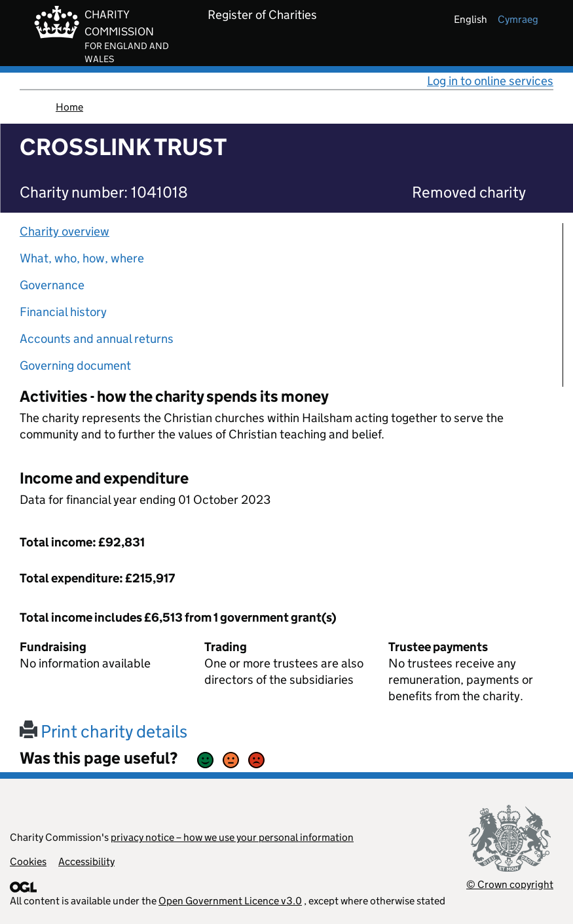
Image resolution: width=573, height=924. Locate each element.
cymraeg (518, 19)
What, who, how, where (82, 258)
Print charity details (103, 731)
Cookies (28, 862)
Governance (52, 285)
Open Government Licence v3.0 (230, 901)
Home (69, 107)
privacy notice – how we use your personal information (232, 837)
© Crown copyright (510, 884)
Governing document (75, 365)
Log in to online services (490, 81)
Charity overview (65, 231)
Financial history (63, 312)
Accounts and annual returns (97, 339)
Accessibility (86, 862)
